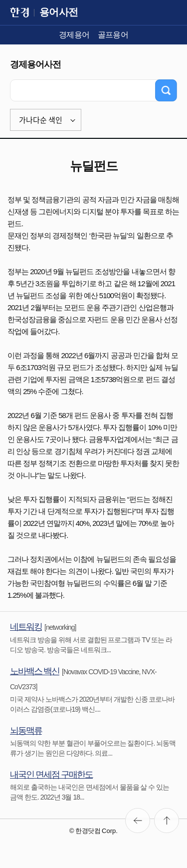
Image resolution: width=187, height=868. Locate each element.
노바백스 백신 (35, 671)
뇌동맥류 (26, 731)
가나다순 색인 (41, 120)
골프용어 (113, 35)
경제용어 (74, 35)
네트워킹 (26, 627)
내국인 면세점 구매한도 (51, 775)
